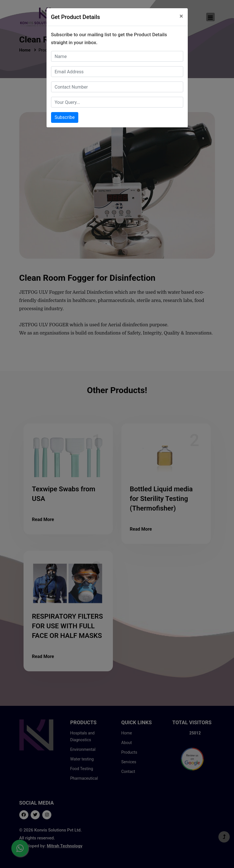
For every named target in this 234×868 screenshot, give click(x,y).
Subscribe (65, 117)
